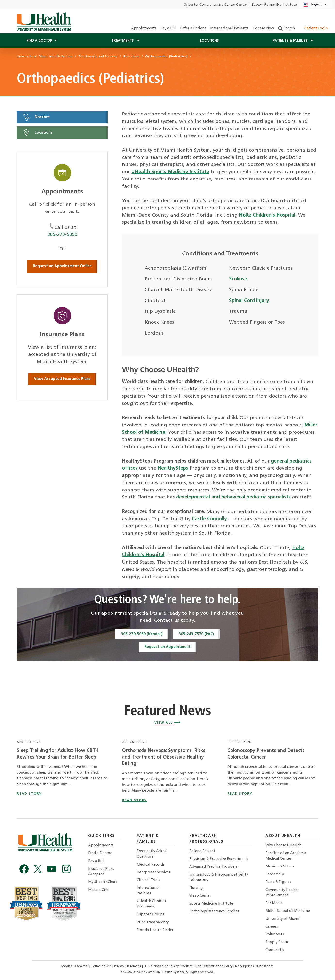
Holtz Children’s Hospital (267, 215)
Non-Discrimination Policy (214, 966)
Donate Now (263, 29)
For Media (274, 903)
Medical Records (151, 865)
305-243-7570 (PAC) (196, 634)
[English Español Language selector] (315, 5)
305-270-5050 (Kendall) (142, 634)
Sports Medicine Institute (211, 904)
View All (168, 723)
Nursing (196, 888)
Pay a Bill (168, 29)
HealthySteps (173, 468)
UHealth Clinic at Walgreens (152, 904)
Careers (272, 927)
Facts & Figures (278, 882)
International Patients (229, 29)
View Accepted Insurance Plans (62, 379)
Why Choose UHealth (283, 845)
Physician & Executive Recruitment (219, 859)
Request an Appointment (167, 647)
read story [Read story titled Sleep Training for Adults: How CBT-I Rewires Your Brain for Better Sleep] (29, 794)
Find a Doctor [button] (40, 41)
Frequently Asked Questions (152, 854)
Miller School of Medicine (288, 911)
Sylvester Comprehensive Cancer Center (216, 5)
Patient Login (313, 29)
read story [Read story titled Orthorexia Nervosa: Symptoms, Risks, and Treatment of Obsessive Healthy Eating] (134, 800)
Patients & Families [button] (291, 41)
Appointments (144, 29)
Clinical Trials (148, 880)
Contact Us (275, 950)
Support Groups (150, 914)
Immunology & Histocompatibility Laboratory (219, 878)
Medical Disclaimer (75, 966)
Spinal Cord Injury (249, 301)
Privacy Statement (128, 966)
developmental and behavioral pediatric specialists (233, 497)
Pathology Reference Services (214, 911)
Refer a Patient (193, 29)
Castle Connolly (209, 519)
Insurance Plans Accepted (101, 872)
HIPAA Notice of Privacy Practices (168, 966)
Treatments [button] (123, 41)
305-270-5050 (62, 235)
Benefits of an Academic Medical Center (286, 856)
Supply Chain (277, 942)
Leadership (275, 874)
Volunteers (275, 935)
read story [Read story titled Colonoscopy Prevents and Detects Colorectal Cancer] (240, 794)
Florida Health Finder (155, 930)
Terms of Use (102, 966)
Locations (209, 41)
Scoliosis (238, 279)
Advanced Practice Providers (213, 867)
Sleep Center (200, 896)
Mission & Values (280, 867)
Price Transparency (153, 922)
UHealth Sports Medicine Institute (170, 172)
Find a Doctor (100, 853)
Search (286, 29)
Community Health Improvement (282, 893)
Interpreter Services (153, 872)
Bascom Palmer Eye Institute (274, 5)
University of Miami (282, 919)
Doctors (36, 117)
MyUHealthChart (103, 882)
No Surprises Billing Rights (254, 966)
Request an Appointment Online (62, 266)
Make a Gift (98, 890)
